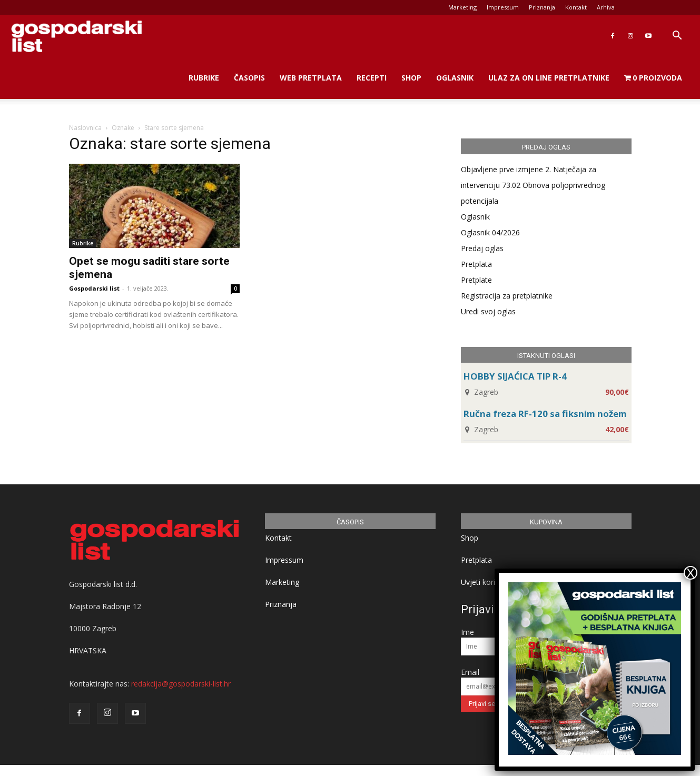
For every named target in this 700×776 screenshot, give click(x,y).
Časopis (249, 78)
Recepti (372, 78)
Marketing (462, 7)
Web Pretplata (311, 78)
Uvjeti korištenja (489, 582)
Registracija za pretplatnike (507, 296)
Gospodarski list (94, 288)
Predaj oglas (482, 248)
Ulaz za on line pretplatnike (549, 78)
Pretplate (476, 280)
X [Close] (691, 573)
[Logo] (76, 36)
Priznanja (542, 7)
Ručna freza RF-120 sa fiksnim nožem (545, 414)
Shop (411, 78)
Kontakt (576, 7)
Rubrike (204, 78)
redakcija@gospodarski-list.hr (181, 684)
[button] (677, 37)
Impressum (503, 7)
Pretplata (476, 264)
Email (470, 672)
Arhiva (606, 7)
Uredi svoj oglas (488, 311)
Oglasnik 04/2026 (490, 232)
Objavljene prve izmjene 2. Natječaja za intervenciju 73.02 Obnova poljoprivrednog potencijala (533, 185)
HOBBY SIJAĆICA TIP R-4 (515, 376)
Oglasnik (455, 78)
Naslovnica (85, 128)
